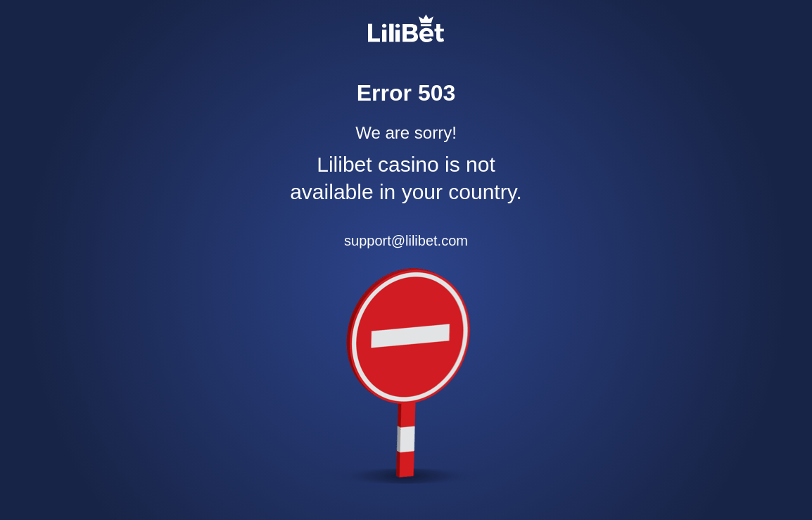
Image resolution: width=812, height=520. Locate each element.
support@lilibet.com (406, 241)
